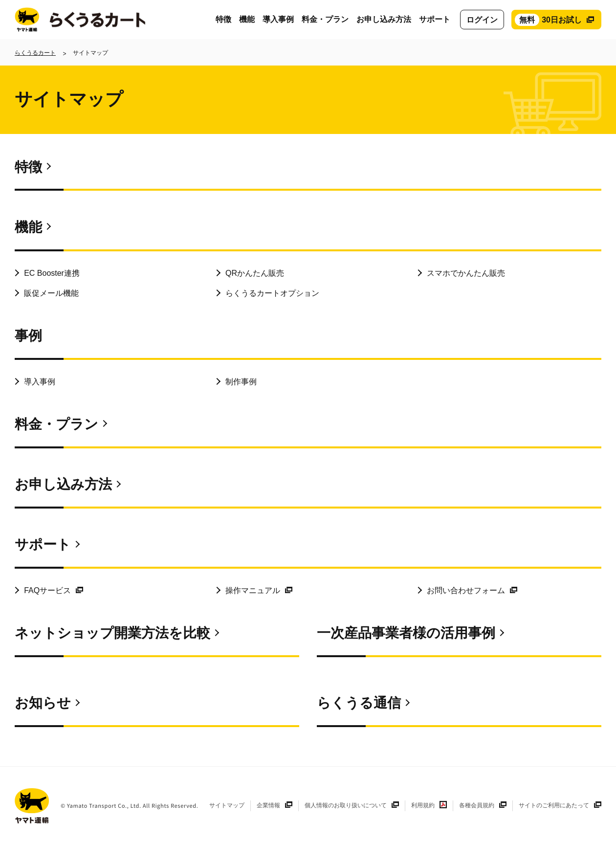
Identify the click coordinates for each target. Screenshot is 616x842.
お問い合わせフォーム (466, 590)
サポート (435, 19)
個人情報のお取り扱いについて (346, 805)
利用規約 (423, 805)
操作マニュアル (253, 590)
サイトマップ (227, 805)
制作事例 (241, 382)
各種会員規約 (477, 805)
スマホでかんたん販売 (466, 273)
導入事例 (278, 19)
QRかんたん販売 (255, 273)
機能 (247, 19)
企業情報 (268, 805)
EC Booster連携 (52, 273)
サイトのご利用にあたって (554, 805)
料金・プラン (325, 19)
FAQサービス (47, 590)
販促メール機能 (51, 293)
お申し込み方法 (384, 19)
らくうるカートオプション (272, 293)
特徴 (223, 19)
